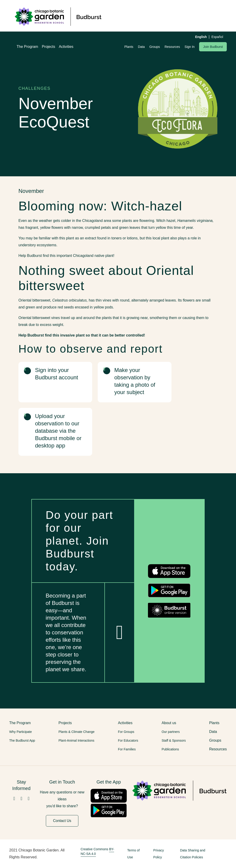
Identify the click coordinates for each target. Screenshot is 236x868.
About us (169, 723)
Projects (48, 47)
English (201, 37)
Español (217, 37)
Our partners (171, 732)
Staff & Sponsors (174, 740)
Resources (172, 47)
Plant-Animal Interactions (77, 740)
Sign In (190, 47)
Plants (129, 47)
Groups (155, 47)
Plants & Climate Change (77, 732)
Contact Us (62, 821)
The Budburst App (22, 740)
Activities (66, 47)
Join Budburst (213, 47)
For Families (127, 749)
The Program (27, 47)
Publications (170, 749)
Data (141, 47)
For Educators (128, 740)
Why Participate (21, 732)
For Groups (126, 732)
